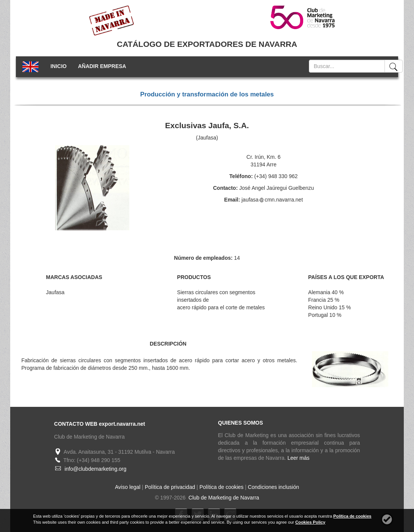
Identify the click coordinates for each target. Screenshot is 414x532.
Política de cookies (221, 487)
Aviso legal (128, 487)
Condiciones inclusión (274, 487)
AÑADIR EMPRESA (102, 66)
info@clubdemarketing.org (96, 469)
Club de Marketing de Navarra (223, 498)
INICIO (58, 66)
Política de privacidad (170, 487)
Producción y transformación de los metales (207, 94)
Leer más (298, 458)
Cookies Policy (310, 522)
